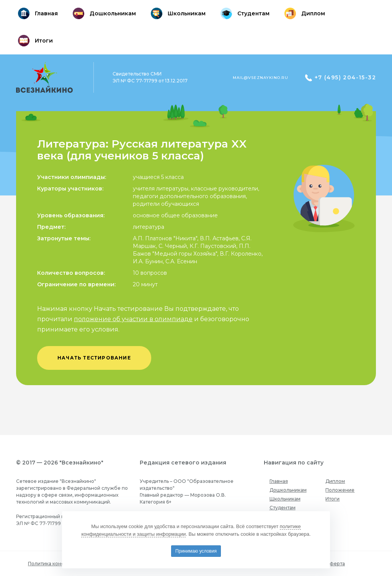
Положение (340, 490)
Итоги (332, 499)
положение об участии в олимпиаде (133, 319)
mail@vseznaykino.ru (261, 78)
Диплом (335, 481)
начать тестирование (94, 358)
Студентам (283, 508)
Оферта (335, 564)
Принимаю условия (196, 551)
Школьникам (285, 499)
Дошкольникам (288, 490)
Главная (279, 481)
